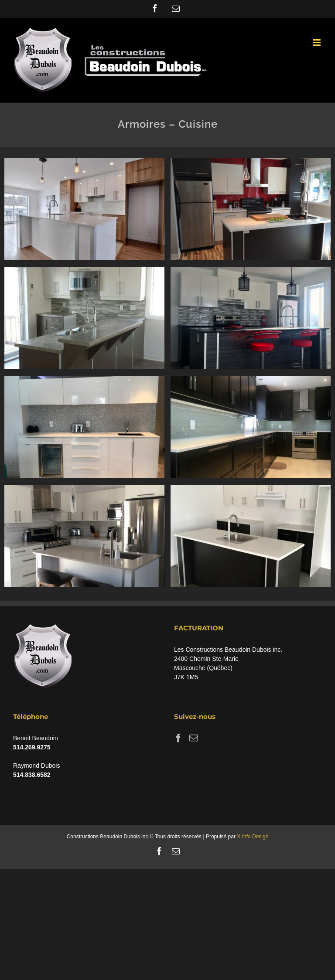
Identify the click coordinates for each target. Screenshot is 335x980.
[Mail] (194, 738)
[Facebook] (178, 738)
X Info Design (253, 837)
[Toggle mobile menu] (317, 43)
